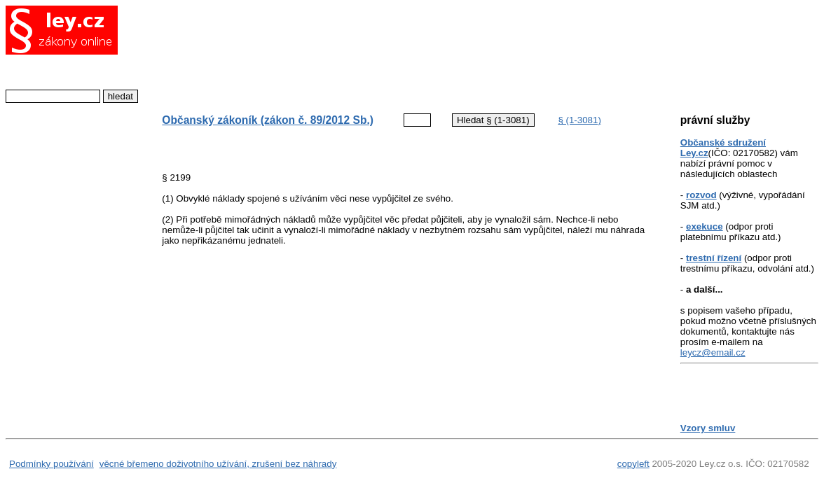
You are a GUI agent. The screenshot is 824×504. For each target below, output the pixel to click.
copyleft (633, 464)
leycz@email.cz (713, 352)
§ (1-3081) (579, 120)
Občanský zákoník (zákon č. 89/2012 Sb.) (268, 120)
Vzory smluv (708, 428)
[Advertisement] (397, 52)
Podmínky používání (51, 464)
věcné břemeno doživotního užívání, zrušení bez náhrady (218, 464)
